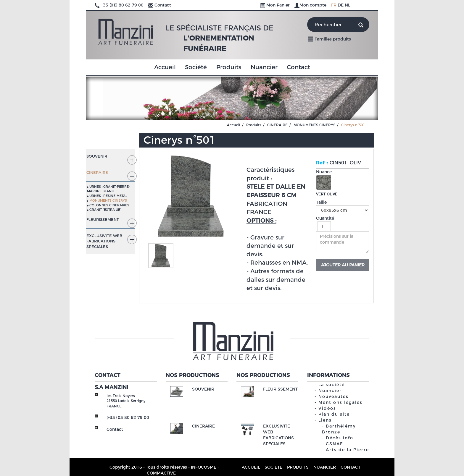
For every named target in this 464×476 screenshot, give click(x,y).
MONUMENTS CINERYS (314, 125)
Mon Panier (275, 5)
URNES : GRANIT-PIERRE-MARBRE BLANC (108, 189)
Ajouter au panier (343, 265)
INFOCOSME (204, 467)
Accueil (165, 67)
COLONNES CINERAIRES (109, 205)
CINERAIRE (277, 125)
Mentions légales (340, 402)
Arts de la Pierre (347, 450)
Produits (229, 67)
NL (347, 5)
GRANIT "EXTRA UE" (105, 210)
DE (341, 5)
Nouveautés (333, 396)
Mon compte (311, 5)
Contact (163, 5)
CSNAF (334, 444)
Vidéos (327, 408)
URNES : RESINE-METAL (108, 196)
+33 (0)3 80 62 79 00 (122, 5)
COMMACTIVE (161, 473)
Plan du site (334, 414)
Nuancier (264, 67)
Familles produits (329, 39)
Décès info (340, 438)
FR (334, 5)
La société (332, 385)
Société (196, 67)
